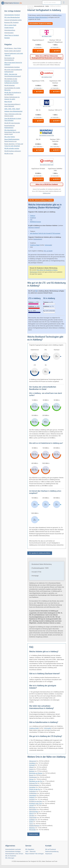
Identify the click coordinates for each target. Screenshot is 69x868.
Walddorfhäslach (34, 826)
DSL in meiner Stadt (10, 25)
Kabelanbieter (38, 239)
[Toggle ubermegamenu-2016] (64, 3)
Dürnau (31, 779)
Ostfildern (32, 820)
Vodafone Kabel (35, 245)
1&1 (31, 220)
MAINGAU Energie (35, 222)
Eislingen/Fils (33, 783)
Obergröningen (34, 812)
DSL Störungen (10, 858)
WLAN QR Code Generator (12, 123)
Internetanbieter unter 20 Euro (14, 854)
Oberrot (31, 814)
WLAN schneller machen (12, 148)
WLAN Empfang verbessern (13, 151)
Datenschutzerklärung (52, 852)
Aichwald (32, 765)
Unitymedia (48, 245)
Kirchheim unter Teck (35, 803)
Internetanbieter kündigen (12, 67)
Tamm (31, 824)
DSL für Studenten (11, 856)
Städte (47, 6)
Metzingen (32, 807)
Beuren (31, 775)
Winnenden (32, 830)
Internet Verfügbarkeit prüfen (13, 20)
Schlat (31, 822)
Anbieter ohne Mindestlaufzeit (13, 111)
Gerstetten (32, 787)
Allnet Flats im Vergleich (12, 35)
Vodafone (33, 218)
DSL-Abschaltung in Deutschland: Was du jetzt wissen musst (12, 132)
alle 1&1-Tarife (47, 106)
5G (36, 291)
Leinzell (31, 805)
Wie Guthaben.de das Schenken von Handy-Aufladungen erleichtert (11, 81)
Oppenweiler (33, 818)
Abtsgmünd (33, 761)
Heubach (32, 797)
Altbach (31, 767)
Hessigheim (33, 795)
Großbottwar (33, 793)
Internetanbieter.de (39, 6)
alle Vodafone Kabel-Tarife (47, 165)
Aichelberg (32, 763)
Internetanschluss (10, 30)
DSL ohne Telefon (10, 137)
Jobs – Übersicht (30, 852)
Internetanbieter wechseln (13, 849)
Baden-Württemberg (41, 17)
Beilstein (32, 771)
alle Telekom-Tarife (47, 36)
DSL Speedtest (30, 849)
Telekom (33, 216)
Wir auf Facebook (50, 849)
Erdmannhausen (34, 785)
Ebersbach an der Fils (36, 781)
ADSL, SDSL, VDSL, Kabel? (12, 109)
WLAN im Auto (9, 154)
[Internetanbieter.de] (12, 3)
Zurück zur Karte (33, 834)
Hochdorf (32, 799)
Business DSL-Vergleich (11, 22)
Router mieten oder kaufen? (13, 51)
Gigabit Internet (9, 28)
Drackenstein (33, 777)
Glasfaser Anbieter (34, 228)
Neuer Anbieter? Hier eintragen (34, 854)
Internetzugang (9, 33)
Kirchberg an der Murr (36, 801)
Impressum (49, 854)
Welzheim (32, 828)
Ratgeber (7, 38)
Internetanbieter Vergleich (12, 15)
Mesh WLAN (8, 102)
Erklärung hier (46, 193)
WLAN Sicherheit (9, 85)
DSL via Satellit (48, 251)
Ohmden (32, 816)
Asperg (31, 769)
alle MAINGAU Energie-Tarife (47, 135)
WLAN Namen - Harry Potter (13, 48)
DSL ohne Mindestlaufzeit (12, 17)
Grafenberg (32, 791)
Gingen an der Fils (34, 789)
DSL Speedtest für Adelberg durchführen (40, 553)
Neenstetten (33, 809)
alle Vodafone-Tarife (47, 77)
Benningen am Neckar (36, 773)
